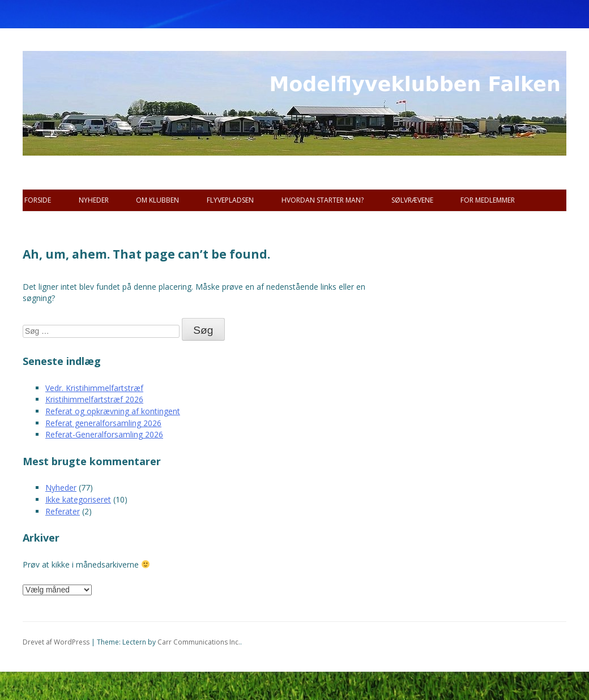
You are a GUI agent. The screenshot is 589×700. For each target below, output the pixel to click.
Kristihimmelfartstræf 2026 (94, 399)
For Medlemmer (488, 200)
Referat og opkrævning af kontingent (113, 411)
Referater (63, 511)
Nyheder (94, 200)
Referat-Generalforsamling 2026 (104, 434)
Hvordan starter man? (323, 200)
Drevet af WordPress (56, 642)
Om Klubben (157, 200)
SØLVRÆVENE (412, 200)
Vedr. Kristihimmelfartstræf (94, 388)
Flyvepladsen (230, 200)
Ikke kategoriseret (78, 499)
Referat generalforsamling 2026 (103, 423)
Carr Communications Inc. (199, 642)
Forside (38, 200)
